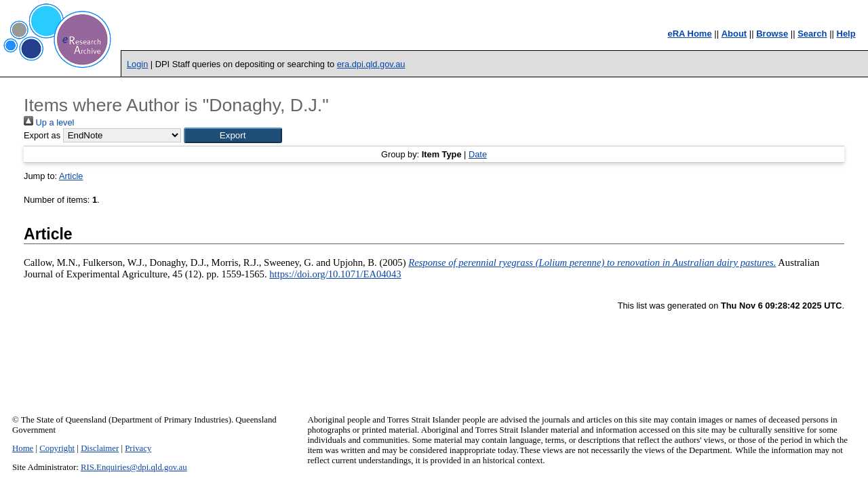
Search (812, 34)
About (734, 34)
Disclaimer (100, 448)
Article (71, 176)
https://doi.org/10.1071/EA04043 (335, 274)
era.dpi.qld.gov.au (371, 64)
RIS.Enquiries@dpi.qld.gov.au (134, 467)
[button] (233, 135)
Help (846, 34)
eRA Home (689, 34)
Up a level (49, 122)
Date (478, 154)
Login (137, 64)
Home (23, 448)
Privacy (138, 448)
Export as (42, 135)
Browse (772, 34)
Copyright (57, 448)
